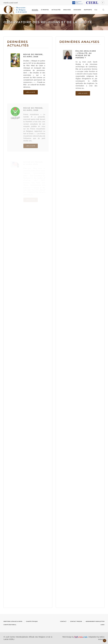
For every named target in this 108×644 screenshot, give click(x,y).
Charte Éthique (32, 621)
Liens (103, 625)
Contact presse (76, 621)
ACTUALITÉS (56, 10)
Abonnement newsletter (95, 621)
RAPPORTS (88, 10)
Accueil (35, 10)
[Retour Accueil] (15, 10)
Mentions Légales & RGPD (13, 621)
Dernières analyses (79, 42)
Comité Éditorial (10, 625)
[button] (103, 10)
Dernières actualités (18, 44)
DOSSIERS (77, 10)
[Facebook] (103, 3)
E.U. (96, 10)
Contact (63, 621)
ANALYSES (67, 10)
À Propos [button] (45, 10)
